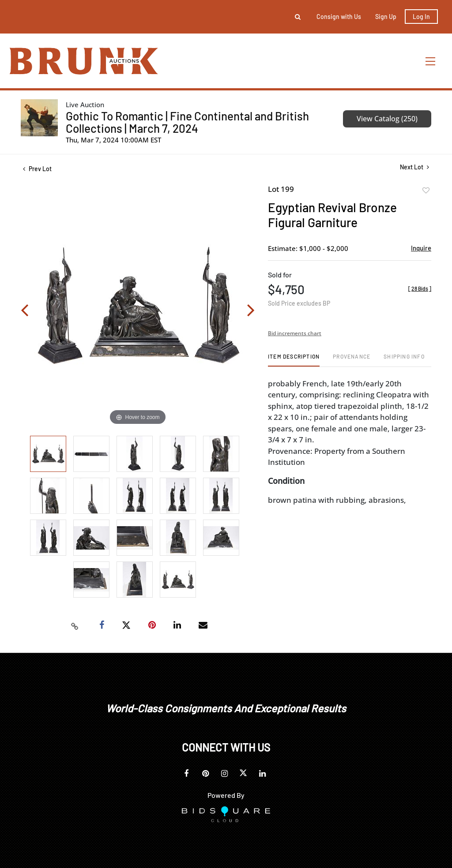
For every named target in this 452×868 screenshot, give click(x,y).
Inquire (421, 248)
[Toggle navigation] (431, 61)
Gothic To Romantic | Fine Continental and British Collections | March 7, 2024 (187, 122)
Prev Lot (37, 169)
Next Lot (414, 167)
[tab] (294, 360)
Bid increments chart (295, 333)
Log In (421, 17)
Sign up (386, 17)
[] (420, 288)
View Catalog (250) (387, 119)
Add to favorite (426, 191)
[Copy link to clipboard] (75, 625)
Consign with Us (339, 17)
